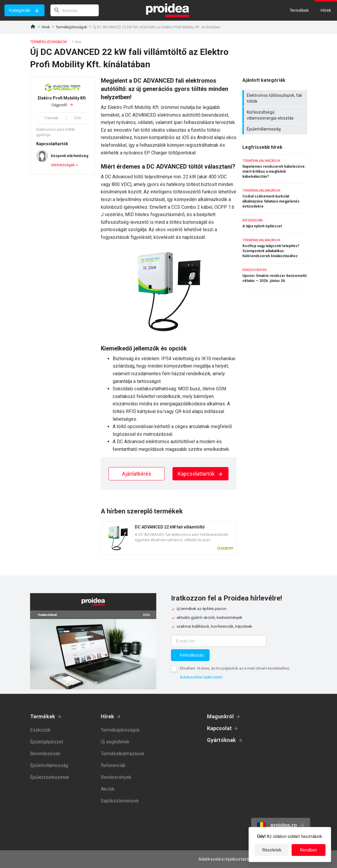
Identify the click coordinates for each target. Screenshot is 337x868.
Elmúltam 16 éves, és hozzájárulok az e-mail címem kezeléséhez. (235, 668)
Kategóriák (20, 10)
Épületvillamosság (276, 129)
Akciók (108, 789)
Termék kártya (169, 538)
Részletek (272, 850)
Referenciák (113, 765)
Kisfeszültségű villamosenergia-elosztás (276, 115)
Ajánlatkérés (137, 474)
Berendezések (45, 754)
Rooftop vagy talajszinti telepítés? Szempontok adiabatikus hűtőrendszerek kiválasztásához (275, 248)
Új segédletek (115, 742)
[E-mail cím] (219, 641)
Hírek (46, 27)
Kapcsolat (220, 728)
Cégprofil (63, 101)
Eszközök (40, 730)
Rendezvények (116, 777)
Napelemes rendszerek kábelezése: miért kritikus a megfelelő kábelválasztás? (275, 169)
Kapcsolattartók (200, 474)
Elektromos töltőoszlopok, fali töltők (276, 98)
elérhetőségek (63, 165)
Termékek (43, 716)
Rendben (309, 850)
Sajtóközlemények (120, 801)
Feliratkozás (192, 655)
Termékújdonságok (71, 27)
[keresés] (75, 10)
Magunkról (221, 716)
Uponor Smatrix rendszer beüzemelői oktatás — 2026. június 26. (275, 276)
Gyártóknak (222, 740)
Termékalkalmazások (123, 754)
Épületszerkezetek (50, 777)
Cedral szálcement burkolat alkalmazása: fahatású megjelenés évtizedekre (275, 199)
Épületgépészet (47, 742)
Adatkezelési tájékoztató (201, 677)
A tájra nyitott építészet (275, 223)
